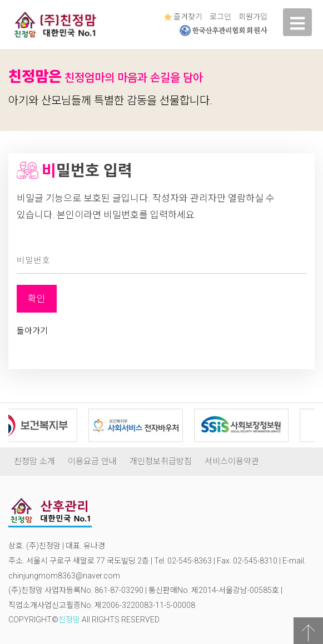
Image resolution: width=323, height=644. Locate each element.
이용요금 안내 (92, 461)
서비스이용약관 (232, 461)
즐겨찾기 (183, 17)
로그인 (220, 17)
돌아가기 (32, 331)
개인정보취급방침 (161, 461)
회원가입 (253, 17)
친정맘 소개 (34, 461)
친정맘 (69, 620)
